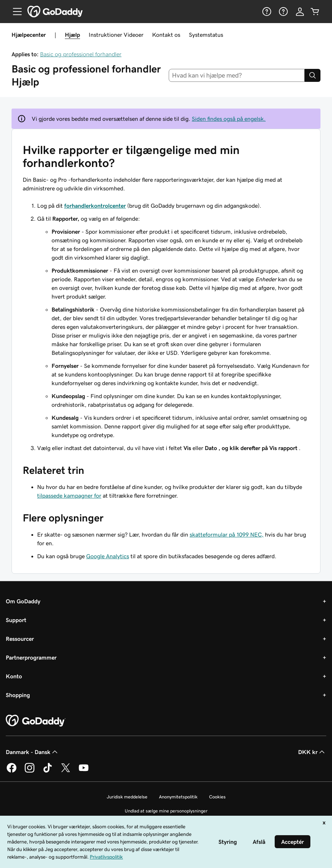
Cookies (217, 797)
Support (16, 620)
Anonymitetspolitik (178, 797)
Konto (14, 676)
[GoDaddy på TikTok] (48, 771)
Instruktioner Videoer (116, 35)
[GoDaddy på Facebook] (12, 771)
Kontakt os (166, 35)
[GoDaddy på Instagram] (30, 771)
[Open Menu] (14, 12)
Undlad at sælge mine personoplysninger (166, 811)
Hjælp (72, 35)
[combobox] (237, 75)
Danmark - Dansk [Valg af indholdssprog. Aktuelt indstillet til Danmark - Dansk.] (32, 752)
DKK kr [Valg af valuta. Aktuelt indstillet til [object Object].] (312, 752)
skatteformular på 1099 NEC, (227, 534)
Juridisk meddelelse (127, 797)
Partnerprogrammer (31, 657)
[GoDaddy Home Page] (36, 721)
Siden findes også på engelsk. (229, 119)
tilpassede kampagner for (69, 495)
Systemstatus (206, 35)
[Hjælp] (266, 12)
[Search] (313, 75)
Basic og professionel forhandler (81, 54)
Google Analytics (108, 556)
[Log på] (300, 12)
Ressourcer (20, 639)
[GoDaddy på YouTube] (84, 771)
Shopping (18, 695)
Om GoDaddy (23, 601)
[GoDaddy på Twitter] (66, 771)
